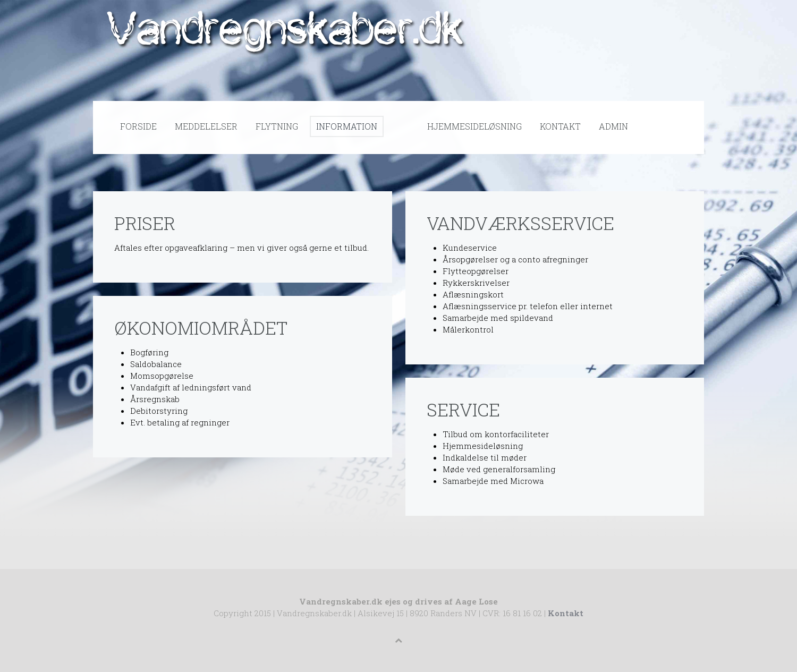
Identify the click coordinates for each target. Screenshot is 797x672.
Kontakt (560, 126)
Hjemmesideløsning (474, 126)
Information (347, 126)
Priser (145, 223)
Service (463, 409)
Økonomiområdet (201, 328)
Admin (613, 126)
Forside (138, 126)
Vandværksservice (520, 223)
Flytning (277, 126)
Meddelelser (206, 126)
